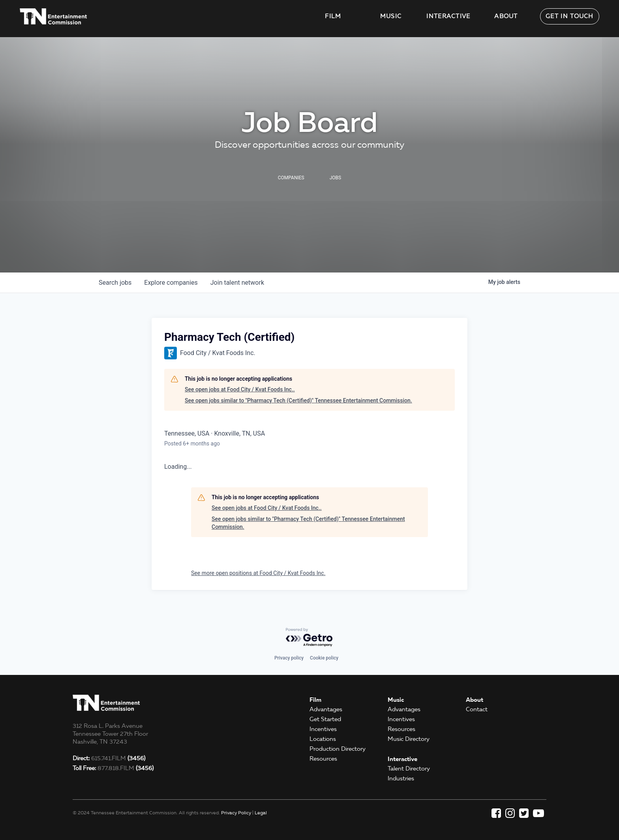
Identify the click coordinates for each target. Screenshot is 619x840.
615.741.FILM (109, 758)
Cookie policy (324, 658)
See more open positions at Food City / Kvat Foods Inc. (258, 573)
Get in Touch (570, 16)
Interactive (448, 16)
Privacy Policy (236, 813)
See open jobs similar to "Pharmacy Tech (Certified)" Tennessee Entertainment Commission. (298, 400)
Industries (401, 778)
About (506, 16)
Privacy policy (289, 658)
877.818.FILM (113, 768)
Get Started (325, 719)
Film (333, 16)
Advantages (326, 709)
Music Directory (409, 739)
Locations (323, 739)
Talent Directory (409, 769)
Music (391, 16)
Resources (323, 759)
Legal (261, 813)
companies (171, 283)
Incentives (323, 729)
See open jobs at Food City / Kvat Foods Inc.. (240, 389)
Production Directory (338, 749)
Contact (477, 709)
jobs (115, 283)
